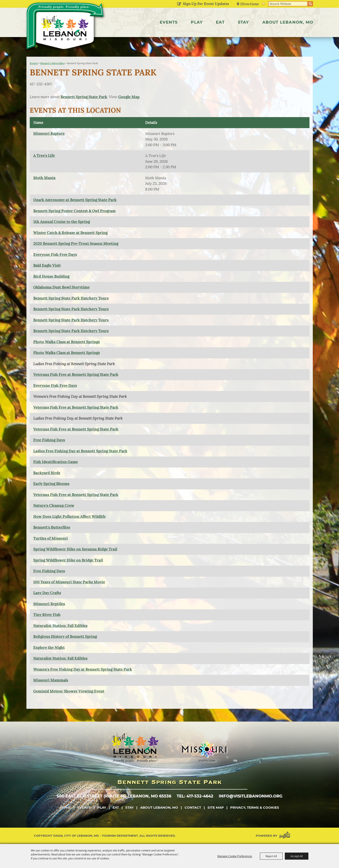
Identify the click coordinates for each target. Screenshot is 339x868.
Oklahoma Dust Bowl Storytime (61, 287)
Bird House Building (51, 276)
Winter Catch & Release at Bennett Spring (70, 233)
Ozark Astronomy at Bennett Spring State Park (75, 200)
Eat (220, 22)
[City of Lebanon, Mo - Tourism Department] (66, 27)
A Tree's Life (44, 155)
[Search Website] (288, 4)
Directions (250, 4)
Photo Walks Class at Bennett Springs (67, 342)
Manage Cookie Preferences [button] (235, 856)
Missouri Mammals (51, 680)
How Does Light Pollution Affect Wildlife (69, 516)
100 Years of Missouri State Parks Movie (69, 582)
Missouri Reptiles (49, 604)
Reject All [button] (271, 856)
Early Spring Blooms (51, 484)
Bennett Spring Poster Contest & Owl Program (74, 211)
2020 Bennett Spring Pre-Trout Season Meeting (76, 243)
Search (310, 4)
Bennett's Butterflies (52, 63)
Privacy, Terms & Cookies (255, 807)
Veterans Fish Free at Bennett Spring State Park (76, 374)
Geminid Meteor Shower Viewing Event (69, 691)
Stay (244, 22)
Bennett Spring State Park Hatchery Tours (71, 298)
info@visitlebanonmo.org (251, 796)
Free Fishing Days (49, 440)
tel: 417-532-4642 (195, 796)
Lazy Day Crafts (47, 593)
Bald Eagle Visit (47, 265)
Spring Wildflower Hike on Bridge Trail (68, 560)
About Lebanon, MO (288, 22)
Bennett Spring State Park (84, 97)
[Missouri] (204, 751)
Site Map (216, 807)
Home (66, 807)
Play (197, 22)
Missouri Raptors (49, 133)
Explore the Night (49, 647)
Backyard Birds (47, 473)
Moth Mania (44, 178)
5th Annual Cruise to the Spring (62, 222)
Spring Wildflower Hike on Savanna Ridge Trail (75, 549)
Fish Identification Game (56, 462)
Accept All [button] (297, 856)
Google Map (129, 97)
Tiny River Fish (47, 615)
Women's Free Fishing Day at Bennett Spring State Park (83, 669)
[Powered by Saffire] (285, 836)
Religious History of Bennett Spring (65, 636)
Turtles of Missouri (51, 538)
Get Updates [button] (179, 4)
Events (169, 22)
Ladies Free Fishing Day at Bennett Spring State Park (80, 451)
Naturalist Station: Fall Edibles (60, 626)
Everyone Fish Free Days (55, 254)
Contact (193, 807)
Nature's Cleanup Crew (54, 505)
